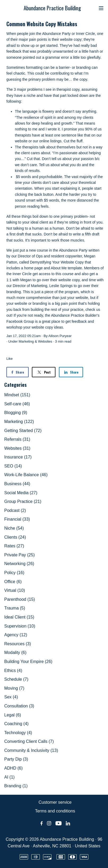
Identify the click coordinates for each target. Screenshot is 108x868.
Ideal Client (19, 617)
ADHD (13, 768)
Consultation (19, 706)
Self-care (17, 404)
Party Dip (16, 759)
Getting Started (23, 431)
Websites (45, 341)
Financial (17, 519)
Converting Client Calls (29, 741)
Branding (16, 786)
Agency (16, 635)
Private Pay (20, 555)
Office (13, 582)
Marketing (26, 341)
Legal (13, 715)
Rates (14, 546)
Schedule (16, 679)
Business (17, 484)
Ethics (13, 671)
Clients (15, 537)
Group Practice (23, 501)
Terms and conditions (55, 811)
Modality (15, 653)
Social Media (21, 493)
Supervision (20, 626)
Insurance (18, 457)
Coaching (16, 724)
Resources (18, 644)
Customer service (55, 802)
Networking (19, 564)
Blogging (16, 413)
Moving (14, 688)
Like (10, 359)
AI (9, 777)
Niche (14, 528)
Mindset (17, 395)
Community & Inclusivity (31, 750)
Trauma (15, 608)
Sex (11, 697)
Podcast (15, 510)
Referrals (17, 439)
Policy (14, 573)
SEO (13, 466)
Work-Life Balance (26, 475)
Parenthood (20, 599)
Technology (18, 733)
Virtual (15, 590)
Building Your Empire (28, 662)
